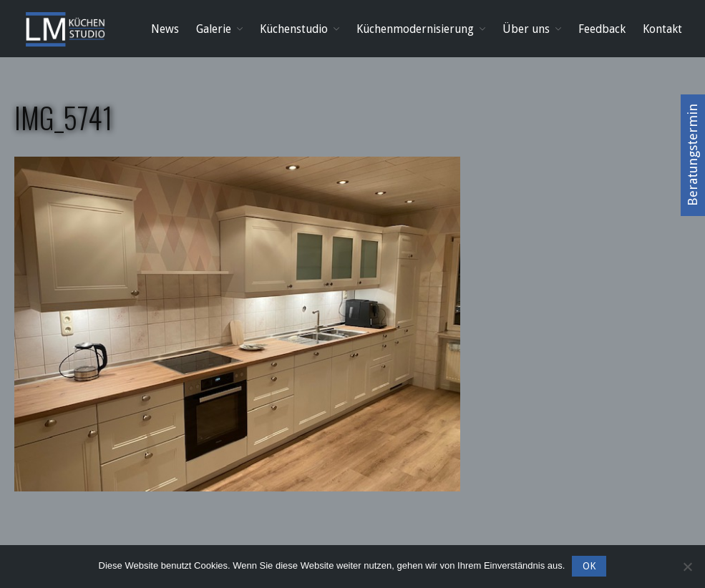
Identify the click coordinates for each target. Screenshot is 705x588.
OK (589, 566)
